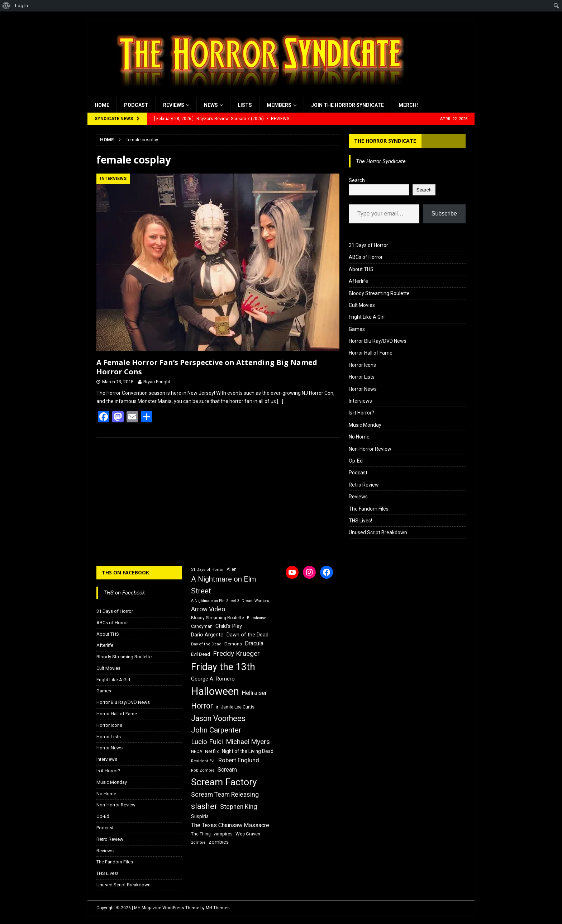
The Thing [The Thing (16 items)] (201, 834)
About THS (361, 269)
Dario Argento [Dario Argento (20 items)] (207, 635)
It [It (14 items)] (217, 707)
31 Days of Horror (368, 245)
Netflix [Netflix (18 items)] (212, 751)
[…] (280, 401)
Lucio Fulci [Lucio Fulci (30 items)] (207, 742)
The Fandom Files (369, 509)
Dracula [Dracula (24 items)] (254, 643)
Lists (245, 105)
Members (279, 105)
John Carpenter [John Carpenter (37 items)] (216, 730)
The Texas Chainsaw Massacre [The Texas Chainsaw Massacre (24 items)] (230, 825)
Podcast (136, 105)
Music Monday (365, 425)
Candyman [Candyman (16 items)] (202, 626)
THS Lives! (360, 521)
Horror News (363, 389)
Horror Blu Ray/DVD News (378, 341)
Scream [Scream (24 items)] (227, 770)
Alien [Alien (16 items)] (232, 569)
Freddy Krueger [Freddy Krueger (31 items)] (236, 653)
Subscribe (444, 214)
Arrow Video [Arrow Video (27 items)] (208, 609)
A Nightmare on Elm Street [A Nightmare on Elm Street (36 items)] (223, 585)
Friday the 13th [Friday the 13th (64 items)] (223, 667)
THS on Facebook (125, 572)
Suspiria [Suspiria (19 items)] (200, 816)
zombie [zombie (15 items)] (198, 842)
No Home (359, 437)
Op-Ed (356, 461)
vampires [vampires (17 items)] (223, 834)
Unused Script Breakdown (378, 532)
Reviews (174, 105)
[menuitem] (6, 6)
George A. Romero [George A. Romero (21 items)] (213, 679)
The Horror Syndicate (385, 141)
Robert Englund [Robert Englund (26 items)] (239, 760)
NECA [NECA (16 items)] (197, 752)
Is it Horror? (361, 413)
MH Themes (218, 908)
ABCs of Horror (366, 257)
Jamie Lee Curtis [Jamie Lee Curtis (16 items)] (238, 707)
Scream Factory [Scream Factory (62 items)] (224, 782)
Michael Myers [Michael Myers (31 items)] (248, 742)
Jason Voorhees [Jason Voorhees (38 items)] (218, 718)
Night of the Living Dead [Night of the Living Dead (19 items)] (248, 751)
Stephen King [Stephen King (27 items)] (239, 807)
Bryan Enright (157, 382)
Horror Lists (362, 377)
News (211, 105)
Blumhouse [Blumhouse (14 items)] (257, 618)
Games (357, 329)
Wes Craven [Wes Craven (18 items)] (248, 834)
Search (357, 180)
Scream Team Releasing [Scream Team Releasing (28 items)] (225, 794)
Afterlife (358, 281)
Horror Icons (362, 365)
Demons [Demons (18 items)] (233, 644)
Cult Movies (362, 305)
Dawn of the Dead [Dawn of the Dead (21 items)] (247, 635)
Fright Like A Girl (367, 317)
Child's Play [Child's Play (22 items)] (229, 626)
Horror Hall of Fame (371, 353)
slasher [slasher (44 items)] (204, 806)
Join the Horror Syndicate (347, 105)
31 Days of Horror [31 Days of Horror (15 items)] (207, 570)
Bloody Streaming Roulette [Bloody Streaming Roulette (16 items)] (218, 618)
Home (102, 105)
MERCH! (408, 105)
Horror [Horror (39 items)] (202, 706)
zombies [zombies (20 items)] (219, 842)
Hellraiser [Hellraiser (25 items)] (254, 693)
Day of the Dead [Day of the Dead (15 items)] (206, 644)
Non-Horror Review (370, 449)
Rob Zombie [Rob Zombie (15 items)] (203, 770)
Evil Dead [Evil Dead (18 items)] (201, 654)
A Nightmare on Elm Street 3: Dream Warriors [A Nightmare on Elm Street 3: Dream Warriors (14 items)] (230, 601)
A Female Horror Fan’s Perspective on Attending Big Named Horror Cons (207, 367)
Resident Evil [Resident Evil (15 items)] (203, 761)
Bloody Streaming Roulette (379, 293)
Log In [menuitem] (22, 6)
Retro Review (364, 485)
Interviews (360, 401)
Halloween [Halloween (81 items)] (215, 691)
